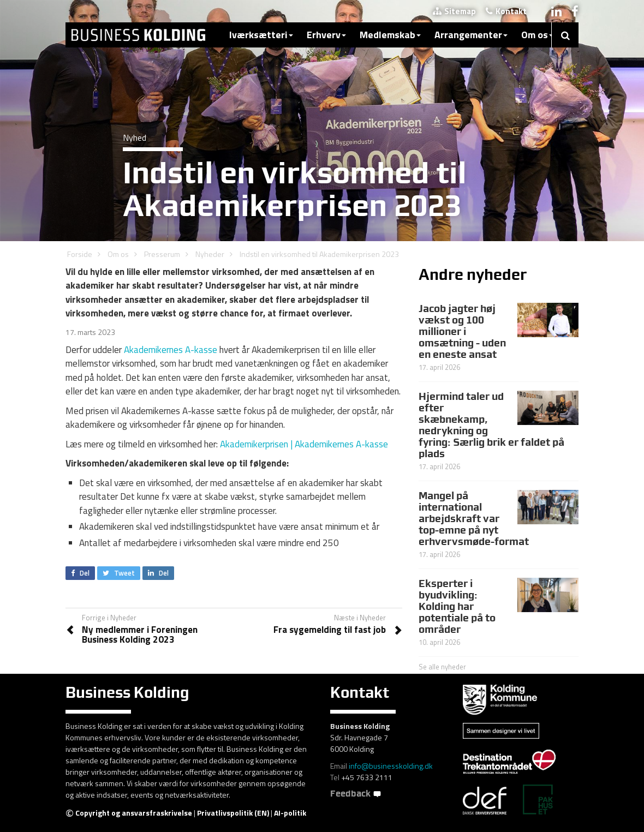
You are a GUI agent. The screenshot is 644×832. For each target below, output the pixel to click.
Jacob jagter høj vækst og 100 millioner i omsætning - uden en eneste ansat (462, 331)
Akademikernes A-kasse (171, 350)
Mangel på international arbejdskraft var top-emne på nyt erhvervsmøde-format (474, 518)
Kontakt (506, 11)
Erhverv (326, 35)
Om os (537, 35)
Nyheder (210, 254)
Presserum (162, 254)
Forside (80, 254)
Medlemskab (390, 35)
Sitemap (454, 11)
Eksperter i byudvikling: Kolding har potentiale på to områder (457, 606)
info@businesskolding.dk (391, 766)
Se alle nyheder (442, 667)
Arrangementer (471, 35)
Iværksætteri (261, 35)
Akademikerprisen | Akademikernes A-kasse (304, 444)
